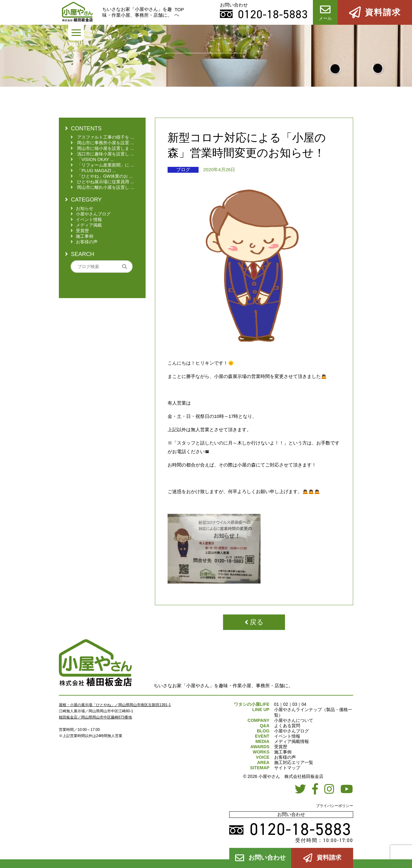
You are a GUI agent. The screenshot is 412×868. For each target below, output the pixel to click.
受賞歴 (281, 747)
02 (286, 704)
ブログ (183, 169)
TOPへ (179, 12)
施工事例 (283, 752)
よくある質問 (287, 726)
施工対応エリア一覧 (294, 762)
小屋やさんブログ (291, 731)
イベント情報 (287, 736)
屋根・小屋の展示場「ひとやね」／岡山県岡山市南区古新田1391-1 (115, 705)
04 (304, 704)
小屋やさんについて (294, 720)
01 (277, 704)
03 (295, 704)
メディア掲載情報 (291, 741)
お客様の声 (285, 757)
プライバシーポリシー (335, 806)
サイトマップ (287, 768)
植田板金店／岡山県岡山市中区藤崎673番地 (95, 717)
